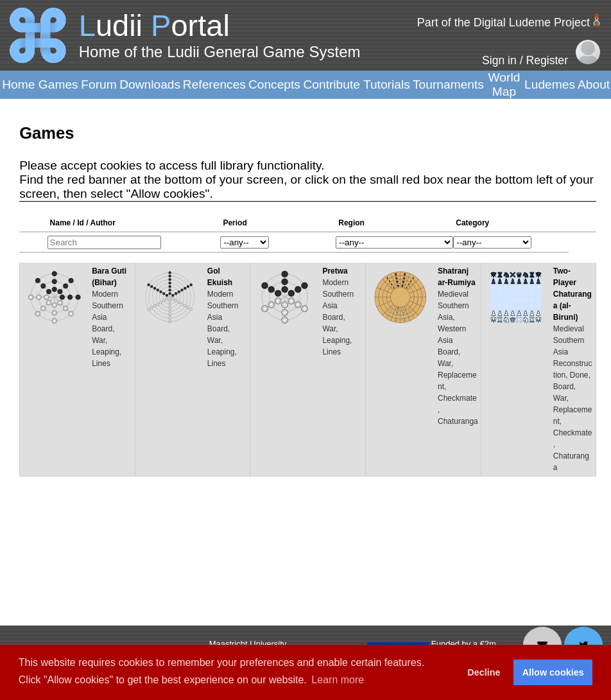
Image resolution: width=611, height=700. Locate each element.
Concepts (274, 84)
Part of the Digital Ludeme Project (503, 22)
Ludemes (550, 84)
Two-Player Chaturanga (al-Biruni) (572, 294)
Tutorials (387, 84)
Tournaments (448, 84)
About (594, 84)
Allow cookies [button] (553, 672)
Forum (99, 84)
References (214, 84)
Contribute (331, 84)
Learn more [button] (338, 680)
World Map (504, 84)
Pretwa (335, 271)
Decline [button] (484, 672)
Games (58, 84)
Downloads (150, 84)
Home (18, 84)
